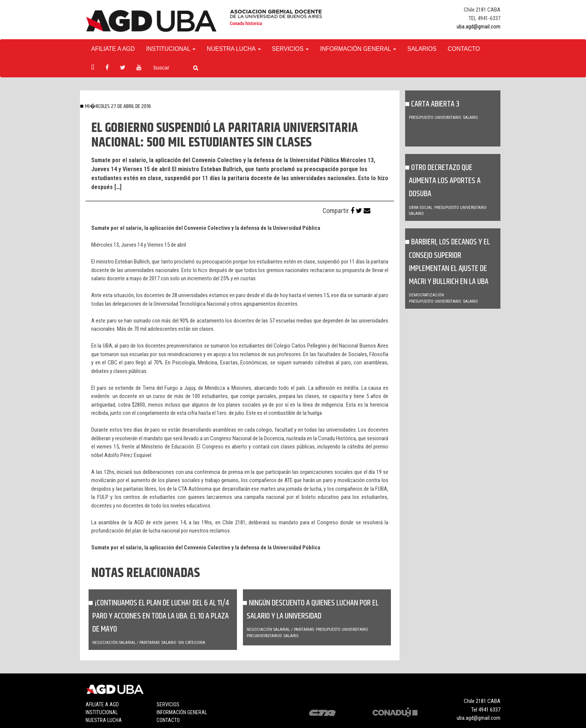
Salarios (422, 49)
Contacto (464, 49)
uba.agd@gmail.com (479, 27)
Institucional (102, 712)
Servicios (168, 704)
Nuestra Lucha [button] (234, 49)
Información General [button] (358, 49)
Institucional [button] (171, 49)
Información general (182, 712)
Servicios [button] (291, 49)
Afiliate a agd (113, 49)
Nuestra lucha (104, 720)
